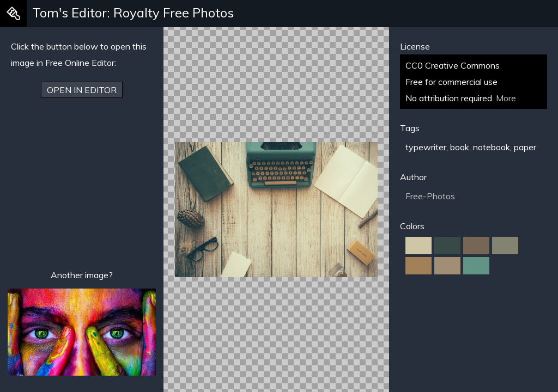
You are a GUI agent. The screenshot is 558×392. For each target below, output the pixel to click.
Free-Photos (430, 196)
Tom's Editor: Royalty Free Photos (133, 13)
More (506, 98)
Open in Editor (82, 90)
